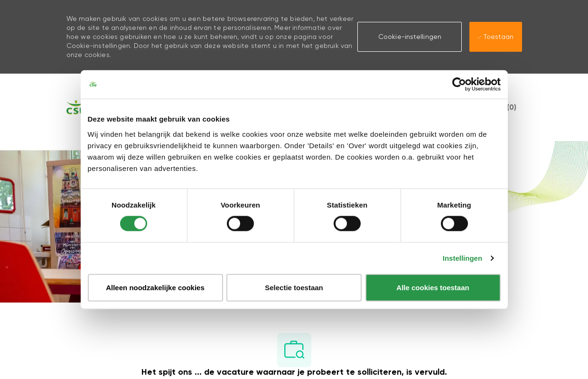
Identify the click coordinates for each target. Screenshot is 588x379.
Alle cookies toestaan (433, 287)
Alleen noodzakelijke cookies (155, 287)
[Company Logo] (76, 107)
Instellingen (462, 258)
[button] (410, 37)
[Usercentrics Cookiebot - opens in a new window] (459, 85)
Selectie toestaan (294, 287)
